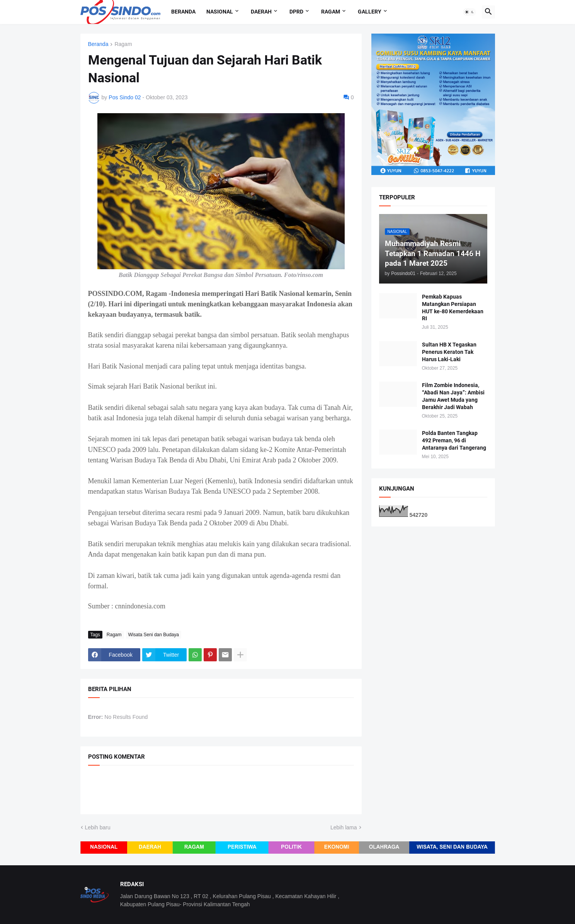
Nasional (220, 12)
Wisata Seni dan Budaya (154, 635)
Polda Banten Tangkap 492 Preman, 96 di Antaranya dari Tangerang (454, 440)
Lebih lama (344, 827)
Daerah (261, 12)
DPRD (296, 12)
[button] (470, 12)
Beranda (183, 12)
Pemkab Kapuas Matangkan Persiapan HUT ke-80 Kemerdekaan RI (453, 308)
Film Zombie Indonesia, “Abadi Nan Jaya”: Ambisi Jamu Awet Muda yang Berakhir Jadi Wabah (453, 396)
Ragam (331, 12)
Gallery (370, 12)
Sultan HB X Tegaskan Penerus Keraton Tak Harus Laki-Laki (449, 352)
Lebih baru (98, 827)
